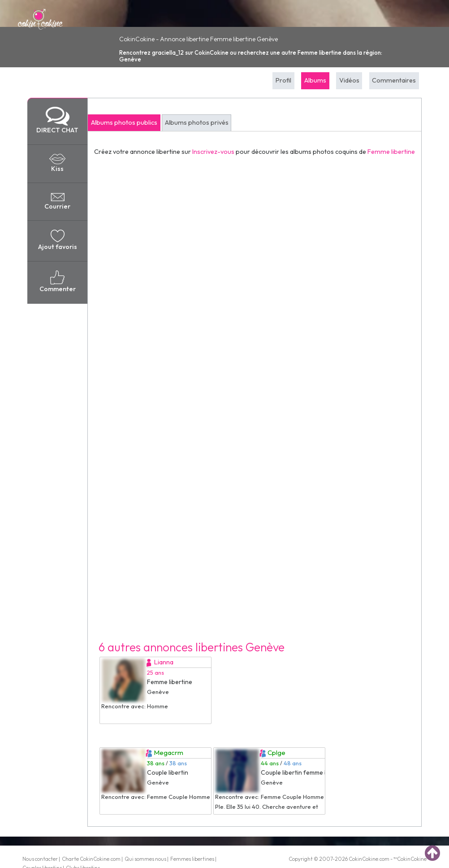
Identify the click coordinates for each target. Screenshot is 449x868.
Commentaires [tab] (394, 80)
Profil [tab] (283, 80)
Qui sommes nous (145, 859)
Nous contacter (40, 859)
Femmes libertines (192, 859)
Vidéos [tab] (349, 80)
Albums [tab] (315, 80)
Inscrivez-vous (213, 152)
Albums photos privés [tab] (197, 122)
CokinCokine (363, 859)
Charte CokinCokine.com (91, 859)
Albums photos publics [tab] (124, 122)
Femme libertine (391, 152)
